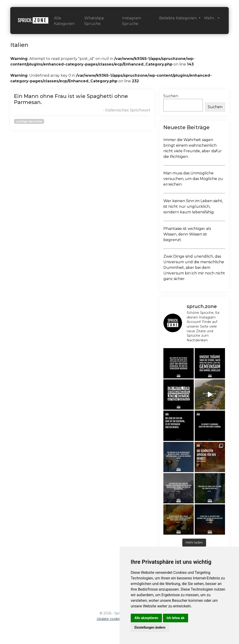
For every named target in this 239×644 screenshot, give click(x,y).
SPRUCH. (33, 20)
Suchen (171, 96)
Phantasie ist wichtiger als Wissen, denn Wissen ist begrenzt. (187, 234)
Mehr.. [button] (210, 18)
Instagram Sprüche (132, 21)
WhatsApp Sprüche (94, 21)
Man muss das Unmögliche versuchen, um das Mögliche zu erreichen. (193, 179)
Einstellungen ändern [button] (150, 627)
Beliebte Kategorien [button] (178, 18)
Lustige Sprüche (29, 121)
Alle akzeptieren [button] (146, 618)
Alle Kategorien (64, 21)
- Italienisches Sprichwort (127, 110)
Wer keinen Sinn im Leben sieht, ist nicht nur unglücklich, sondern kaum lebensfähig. (193, 206)
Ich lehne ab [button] (176, 618)
